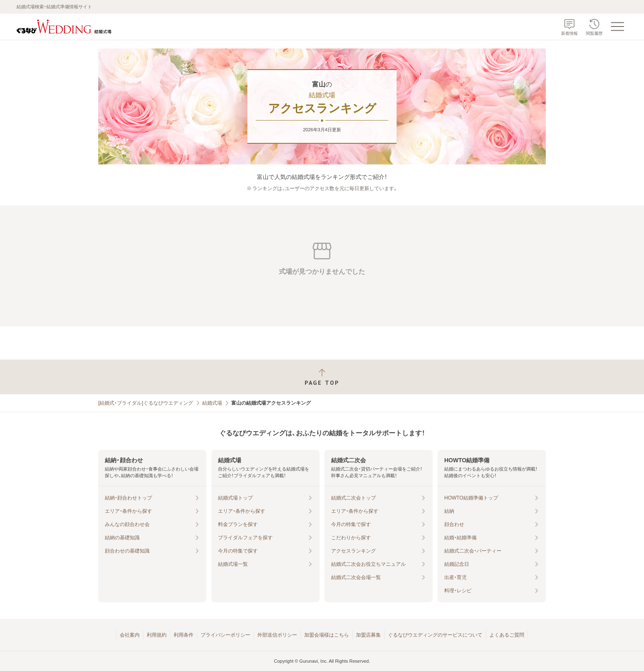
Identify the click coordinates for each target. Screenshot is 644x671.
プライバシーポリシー (225, 635)
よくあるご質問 (507, 635)
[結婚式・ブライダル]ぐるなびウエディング (146, 403)
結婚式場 (212, 403)
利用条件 (184, 635)
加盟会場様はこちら (327, 635)
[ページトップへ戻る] (322, 377)
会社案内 (130, 635)
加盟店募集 (368, 635)
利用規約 (157, 635)
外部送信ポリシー (277, 635)
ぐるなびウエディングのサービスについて (435, 635)
